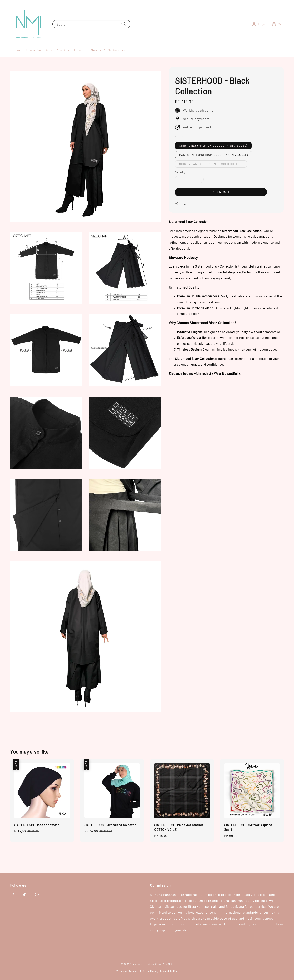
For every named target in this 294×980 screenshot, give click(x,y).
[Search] (124, 24)
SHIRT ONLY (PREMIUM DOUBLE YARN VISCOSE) (213, 145)
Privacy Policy (149, 971)
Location (80, 50)
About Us (63, 50)
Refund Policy (169, 971)
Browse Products (37, 50)
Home (17, 50)
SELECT (180, 137)
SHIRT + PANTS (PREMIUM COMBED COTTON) (211, 164)
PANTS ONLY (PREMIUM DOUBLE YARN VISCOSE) (214, 155)
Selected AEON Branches (108, 50)
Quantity (180, 172)
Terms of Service (127, 971)
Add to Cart (221, 192)
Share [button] (182, 204)
